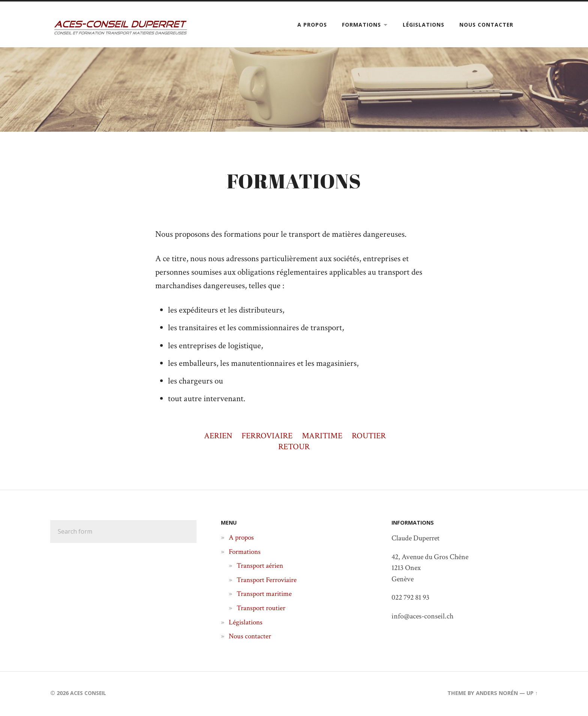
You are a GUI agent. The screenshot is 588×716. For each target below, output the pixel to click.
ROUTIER (371, 437)
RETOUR (294, 448)
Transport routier (262, 609)
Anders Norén (497, 694)
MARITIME (323, 437)
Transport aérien (261, 567)
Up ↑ (532, 694)
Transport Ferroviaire (268, 581)
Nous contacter (486, 25)
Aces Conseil (89, 694)
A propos (312, 25)
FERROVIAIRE (266, 437)
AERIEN (215, 437)
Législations (424, 25)
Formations (361, 25)
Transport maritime (266, 595)
